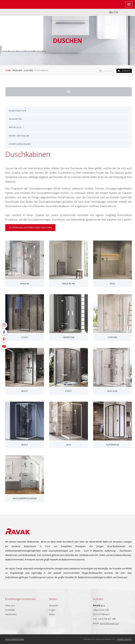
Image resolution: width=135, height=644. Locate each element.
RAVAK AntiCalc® (19, 136)
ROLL (112, 284)
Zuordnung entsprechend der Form (30, 228)
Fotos (52, 614)
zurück (126, 71)
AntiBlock (15, 127)
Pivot (69, 391)
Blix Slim (112, 391)
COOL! (25, 337)
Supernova (113, 445)
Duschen (28, 70)
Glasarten (15, 119)
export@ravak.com (109, 623)
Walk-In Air (69, 284)
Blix (69, 445)
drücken (108, 71)
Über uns (10, 605)
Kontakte (54, 605)
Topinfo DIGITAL (124, 639)
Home (8, 70)
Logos (52, 610)
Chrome (113, 337)
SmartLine (69, 337)
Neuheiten (11, 614)
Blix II (25, 445)
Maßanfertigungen (25, 498)
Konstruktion (17, 111)
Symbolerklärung (20, 144)
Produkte (17, 70)
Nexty (25, 391)
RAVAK (13, 4)
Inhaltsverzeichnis (15, 639)
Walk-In (25, 284)
